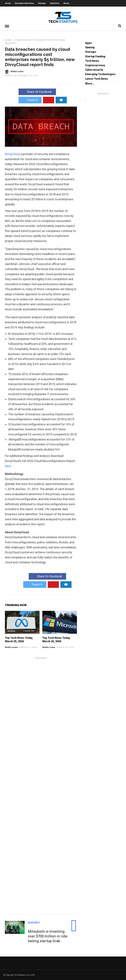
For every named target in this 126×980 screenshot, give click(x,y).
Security (11, 43)
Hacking (40, 40)
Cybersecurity (25, 40)
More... (90, 83)
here (8, 466)
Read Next (34, 922)
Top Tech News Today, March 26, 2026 (56, 639)
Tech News (92, 61)
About (66, 3)
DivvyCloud (12, 154)
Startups (42, 3)
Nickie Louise (11, 647)
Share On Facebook (37, 92)
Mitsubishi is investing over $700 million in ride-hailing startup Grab (48, 936)
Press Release (56, 40)
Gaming (90, 47)
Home (8, 3)
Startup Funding (95, 56)
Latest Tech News (97, 79)
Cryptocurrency (95, 65)
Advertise (55, 3)
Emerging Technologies (100, 74)
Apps (88, 43)
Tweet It (30, 100)
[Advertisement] (41, 785)
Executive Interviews (24, 3)
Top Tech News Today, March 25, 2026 (19, 639)
